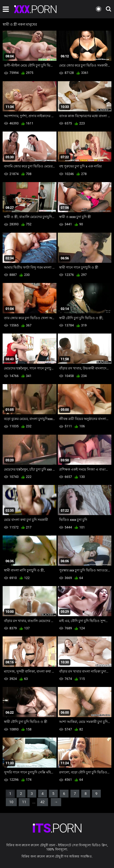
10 (11, 802)
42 (43, 802)
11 (24, 802)
